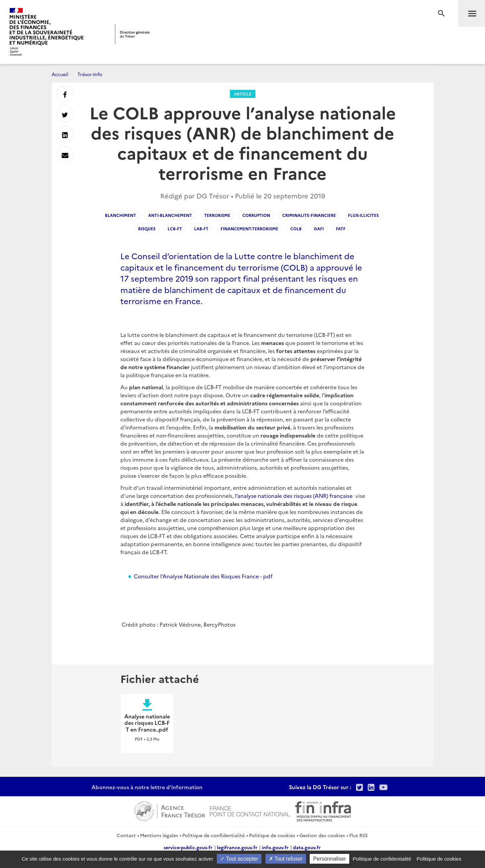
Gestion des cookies (322, 835)
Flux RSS (358, 835)
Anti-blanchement (170, 215)
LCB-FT (175, 228)
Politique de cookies (272, 835)
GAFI (319, 228)
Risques (147, 228)
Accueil (60, 74)
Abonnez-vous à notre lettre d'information (147, 787)
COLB (296, 228)
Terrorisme (217, 215)
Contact (126, 835)
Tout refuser (286, 859)
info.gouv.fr (275, 847)
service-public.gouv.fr (188, 847)
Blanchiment (120, 215)
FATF (341, 228)
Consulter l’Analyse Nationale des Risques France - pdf (203, 576)
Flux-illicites (363, 215)
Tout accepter (239, 859)
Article (243, 94)
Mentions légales (159, 835)
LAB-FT (201, 228)
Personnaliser (329, 859)
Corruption (256, 215)
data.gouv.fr (307, 847)
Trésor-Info (90, 74)
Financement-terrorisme (249, 228)
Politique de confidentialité (214, 835)
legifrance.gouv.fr (237, 847)
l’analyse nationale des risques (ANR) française (294, 496)
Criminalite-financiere (309, 215)
